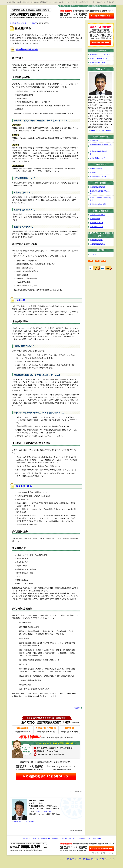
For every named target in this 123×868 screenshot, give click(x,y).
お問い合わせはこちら (101, 16)
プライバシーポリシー (99, 853)
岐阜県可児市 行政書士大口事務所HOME (36, 838)
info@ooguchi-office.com (44, 811)
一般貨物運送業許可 (97, 244)
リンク (111, 853)
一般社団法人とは (97, 227)
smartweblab (111, 859)
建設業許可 (94, 141)
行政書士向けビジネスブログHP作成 (94, 859)
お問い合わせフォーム (98, 62)
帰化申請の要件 (24, 486)
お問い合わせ (98, 838)
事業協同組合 (95, 219)
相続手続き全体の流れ (27, 50)
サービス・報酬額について (93, 6)
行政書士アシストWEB (74, 859)
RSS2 (97, 261)
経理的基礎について (97, 158)
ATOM (103, 261)
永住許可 (21, 300)
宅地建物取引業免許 (97, 187)
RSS (91, 261)
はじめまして (95, 254)
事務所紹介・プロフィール (70, 6)
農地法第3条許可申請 (98, 204)
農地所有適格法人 (97, 223)
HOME (109, 6)
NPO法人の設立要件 (98, 215)
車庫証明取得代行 (97, 240)
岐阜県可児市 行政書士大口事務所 (31, 13)
